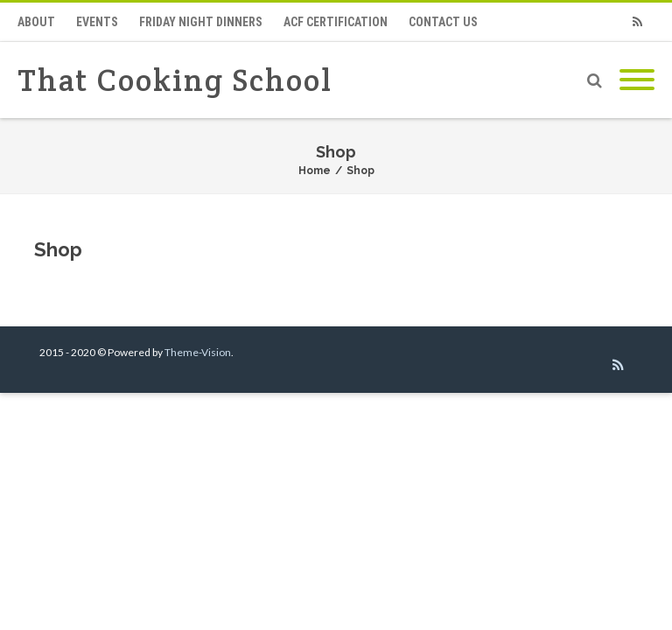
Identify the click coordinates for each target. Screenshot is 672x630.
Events (97, 22)
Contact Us (443, 22)
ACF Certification (336, 22)
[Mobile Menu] (637, 80)
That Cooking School (175, 80)
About (36, 22)
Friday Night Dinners (201, 22)
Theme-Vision (198, 352)
